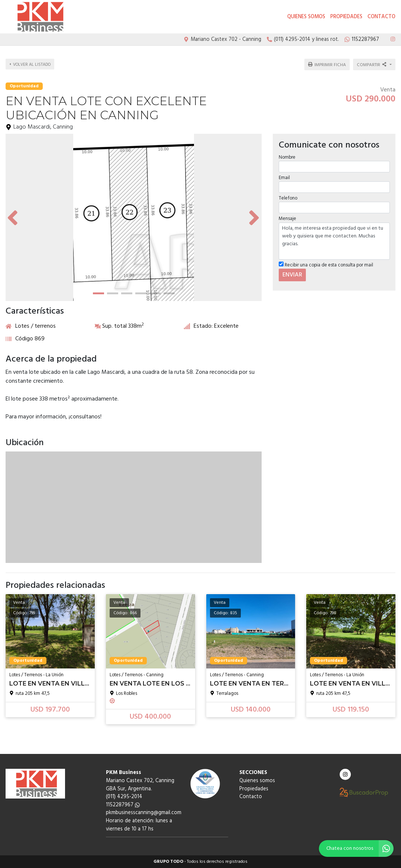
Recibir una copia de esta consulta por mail (326, 264)
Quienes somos (306, 17)
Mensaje (287, 218)
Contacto (381, 17)
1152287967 (123, 805)
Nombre (287, 156)
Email (284, 177)
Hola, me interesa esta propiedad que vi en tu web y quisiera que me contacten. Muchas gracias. (334, 240)
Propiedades (346, 17)
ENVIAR (292, 274)
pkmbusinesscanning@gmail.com (144, 813)
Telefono (288, 197)
